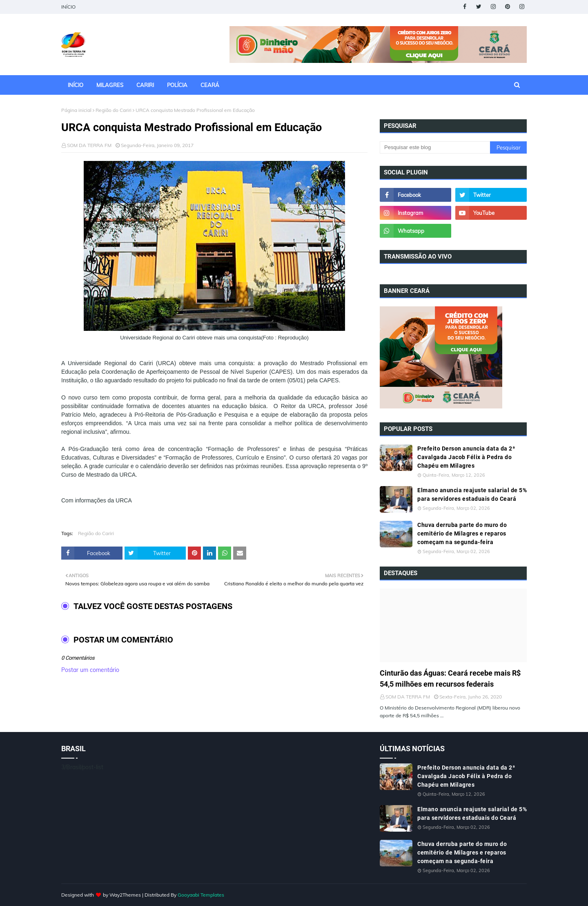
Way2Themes (125, 895)
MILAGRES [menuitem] (110, 85)
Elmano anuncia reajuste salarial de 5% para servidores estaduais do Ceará (472, 494)
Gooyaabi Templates (201, 895)
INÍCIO (68, 7)
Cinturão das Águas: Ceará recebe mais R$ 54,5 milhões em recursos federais (450, 678)
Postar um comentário (90, 670)
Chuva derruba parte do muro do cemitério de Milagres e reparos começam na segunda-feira (462, 533)
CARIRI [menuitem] (145, 85)
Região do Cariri (114, 110)
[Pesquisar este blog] (435, 147)
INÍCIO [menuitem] (76, 85)
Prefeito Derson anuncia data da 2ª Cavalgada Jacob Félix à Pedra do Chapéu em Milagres (466, 457)
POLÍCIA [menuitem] (177, 85)
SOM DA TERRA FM (89, 145)
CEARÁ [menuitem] (210, 85)
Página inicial (76, 110)
